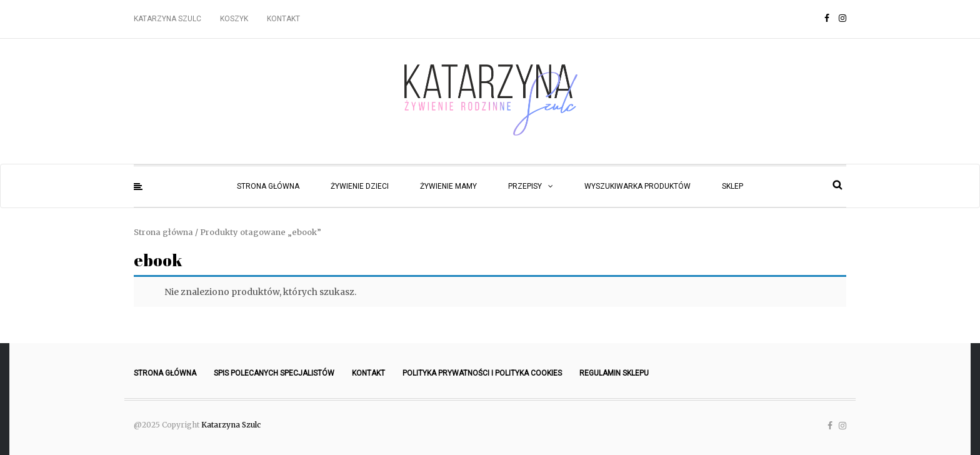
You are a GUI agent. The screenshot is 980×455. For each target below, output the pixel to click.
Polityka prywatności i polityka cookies (482, 373)
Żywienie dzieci (360, 186)
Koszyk (234, 19)
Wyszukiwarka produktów (637, 186)
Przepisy (525, 186)
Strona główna (268, 186)
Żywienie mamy (448, 186)
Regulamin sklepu (614, 373)
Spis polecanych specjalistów (274, 373)
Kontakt (283, 19)
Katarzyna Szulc (167, 19)
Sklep (732, 186)
